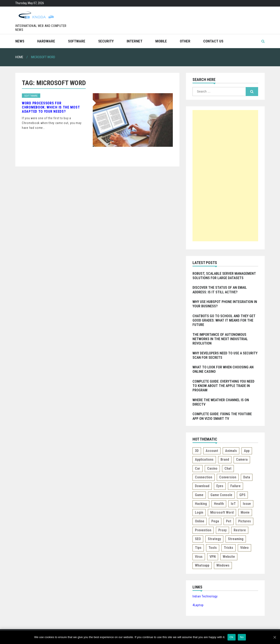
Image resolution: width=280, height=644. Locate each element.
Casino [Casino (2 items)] (212, 468)
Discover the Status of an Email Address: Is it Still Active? (220, 290)
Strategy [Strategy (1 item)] (214, 539)
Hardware (46, 41)
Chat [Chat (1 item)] (228, 468)
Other (185, 41)
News (20, 41)
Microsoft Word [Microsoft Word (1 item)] (222, 512)
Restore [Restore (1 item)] (240, 530)
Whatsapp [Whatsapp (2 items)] (202, 565)
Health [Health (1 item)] (219, 504)
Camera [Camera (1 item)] (242, 459)
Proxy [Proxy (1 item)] (222, 530)
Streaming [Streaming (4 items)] (236, 539)
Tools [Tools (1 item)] (213, 548)
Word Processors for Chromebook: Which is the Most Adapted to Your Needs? (51, 107)
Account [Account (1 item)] (212, 451)
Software (77, 41)
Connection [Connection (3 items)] (204, 477)
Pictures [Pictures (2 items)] (245, 521)
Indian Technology (205, 596)
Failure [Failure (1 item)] (235, 486)
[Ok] (275, 637)
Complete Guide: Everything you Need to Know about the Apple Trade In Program (223, 386)
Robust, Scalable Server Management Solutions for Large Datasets (224, 276)
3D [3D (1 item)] (197, 451)
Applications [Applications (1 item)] (204, 459)
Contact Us (213, 41)
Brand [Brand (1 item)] (225, 459)
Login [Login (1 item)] (199, 512)
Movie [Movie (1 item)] (245, 512)
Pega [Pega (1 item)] (215, 521)
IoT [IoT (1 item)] (233, 504)
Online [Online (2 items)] (200, 521)
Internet (135, 41)
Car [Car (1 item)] (198, 468)
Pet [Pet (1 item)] (229, 521)
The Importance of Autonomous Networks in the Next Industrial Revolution (220, 339)
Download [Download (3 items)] (202, 486)
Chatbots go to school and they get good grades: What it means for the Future (224, 320)
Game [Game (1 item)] (199, 495)
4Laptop (198, 605)
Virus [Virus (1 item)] (199, 557)
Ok (232, 637)
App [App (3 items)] (247, 451)
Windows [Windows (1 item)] (223, 565)
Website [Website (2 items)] (229, 557)
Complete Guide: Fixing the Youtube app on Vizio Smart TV (222, 416)
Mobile (161, 41)
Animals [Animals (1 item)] (231, 451)
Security (106, 41)
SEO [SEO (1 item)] (198, 539)
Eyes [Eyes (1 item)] (220, 486)
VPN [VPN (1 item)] (213, 557)
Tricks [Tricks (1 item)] (228, 548)
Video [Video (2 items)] (244, 548)
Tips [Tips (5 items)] (198, 548)
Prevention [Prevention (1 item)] (203, 530)
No (242, 637)
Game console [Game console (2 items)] (221, 495)
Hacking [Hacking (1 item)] (201, 504)
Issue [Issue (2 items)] (247, 504)
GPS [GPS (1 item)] (242, 495)
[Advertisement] (225, 176)
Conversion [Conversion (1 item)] (228, 477)
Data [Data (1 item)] (247, 477)
